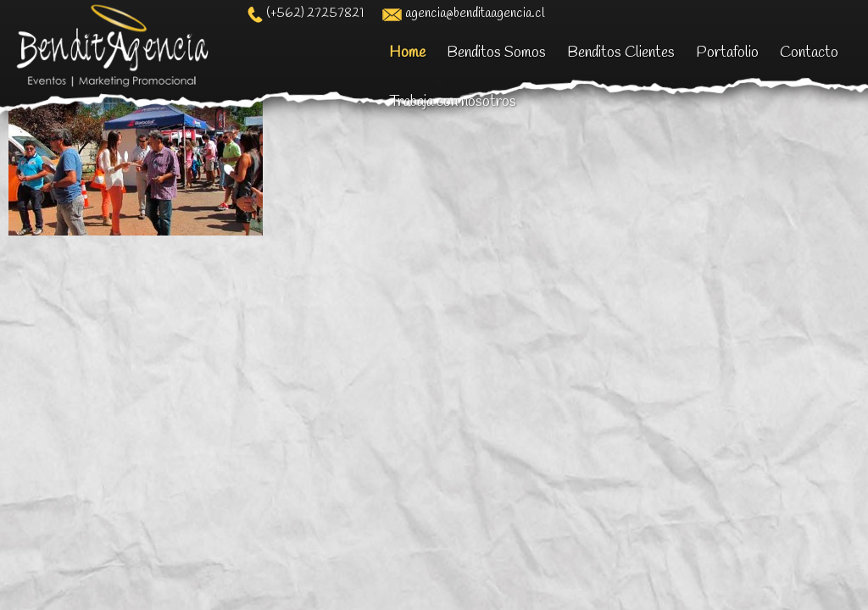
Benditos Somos (496, 53)
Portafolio (727, 53)
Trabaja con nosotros (453, 102)
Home (407, 53)
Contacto (809, 53)
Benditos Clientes (621, 53)
